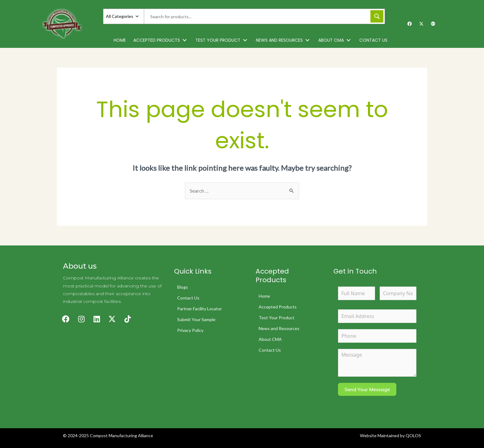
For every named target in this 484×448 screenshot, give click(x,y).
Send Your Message (367, 389)
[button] (185, 40)
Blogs (183, 287)
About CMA (270, 339)
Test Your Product (277, 318)
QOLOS (413, 435)
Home (264, 296)
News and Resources (279, 328)
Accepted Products (278, 307)
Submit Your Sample (196, 319)
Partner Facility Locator (200, 309)
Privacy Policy (190, 330)
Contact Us (188, 298)
